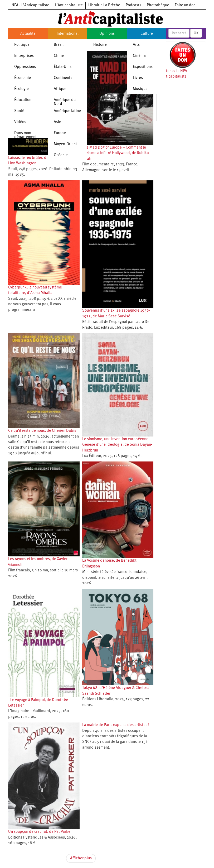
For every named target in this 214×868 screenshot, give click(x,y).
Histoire (100, 45)
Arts (136, 45)
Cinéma (139, 56)
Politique (22, 45)
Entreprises (24, 56)
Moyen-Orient (65, 144)
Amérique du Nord (65, 102)
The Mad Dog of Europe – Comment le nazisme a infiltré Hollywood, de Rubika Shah (116, 153)
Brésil (59, 45)
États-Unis (63, 67)
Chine (59, 56)
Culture (147, 34)
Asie (57, 122)
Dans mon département (25, 135)
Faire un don (185, 5)
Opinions (107, 34)
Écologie (21, 89)
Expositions (143, 67)
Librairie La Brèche (104, 5)
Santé (19, 111)
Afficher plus (81, 858)
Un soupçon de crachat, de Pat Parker (40, 832)
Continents (63, 78)
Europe (60, 133)
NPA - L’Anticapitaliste (30, 5)
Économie (23, 78)
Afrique (60, 89)
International (68, 34)
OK (196, 33)
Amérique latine (67, 111)
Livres (138, 78)
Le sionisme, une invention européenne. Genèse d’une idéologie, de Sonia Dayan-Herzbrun (117, 445)
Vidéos (20, 122)
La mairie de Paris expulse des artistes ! (116, 725)
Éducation (23, 100)
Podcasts (133, 5)
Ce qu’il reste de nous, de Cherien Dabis (42, 431)
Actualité (28, 34)
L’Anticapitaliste (69, 5)
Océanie (61, 155)
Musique (140, 89)
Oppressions (25, 67)
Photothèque (158, 5)
